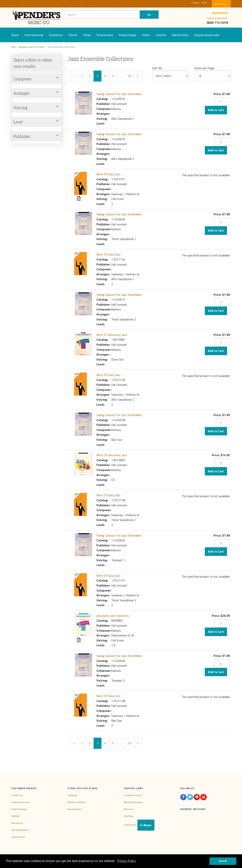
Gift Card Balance (20, 830)
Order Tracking (19, 809)
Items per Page (204, 68)
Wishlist (15, 816)
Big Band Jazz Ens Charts (32, 47)
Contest (161, 35)
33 (130, 76)
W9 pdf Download (133, 802)
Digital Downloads (207, 35)
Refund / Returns (77, 802)
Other (146, 35)
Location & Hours (133, 795)
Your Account (18, 837)
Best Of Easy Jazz (108, 174)
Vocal (87, 35)
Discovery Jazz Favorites (113, 616)
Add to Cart (216, 110)
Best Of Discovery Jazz (112, 335)
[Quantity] (222, 102)
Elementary (105, 35)
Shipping (72, 795)
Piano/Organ (128, 35)
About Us (129, 809)
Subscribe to (139, 825)
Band (15, 35)
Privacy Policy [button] (126, 861)
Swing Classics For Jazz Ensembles (119, 94)
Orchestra (56, 35)
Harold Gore (180, 35)
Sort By (157, 68)
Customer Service (21, 802)
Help (204, 3)
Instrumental (34, 35)
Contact (195, 3)
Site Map (129, 816)
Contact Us (17, 795)
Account (220, 4)
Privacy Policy (75, 809)
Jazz (13, 47)
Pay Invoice (17, 823)
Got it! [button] (223, 861)
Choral (73, 35)
